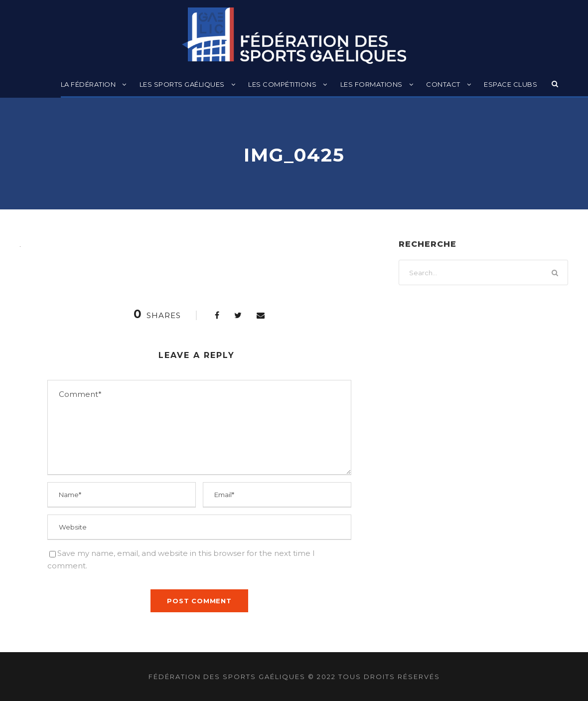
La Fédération (88, 84)
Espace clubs (511, 84)
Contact (443, 84)
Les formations (371, 84)
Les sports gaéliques (182, 84)
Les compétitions (282, 84)
